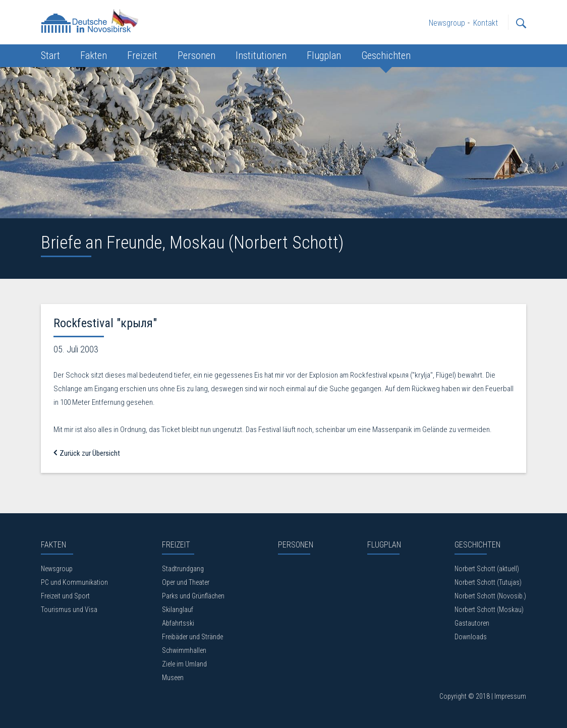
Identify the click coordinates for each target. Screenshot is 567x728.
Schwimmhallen (184, 650)
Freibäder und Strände (192, 637)
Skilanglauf (178, 610)
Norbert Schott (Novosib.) (490, 596)
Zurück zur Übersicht (87, 453)
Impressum (510, 696)
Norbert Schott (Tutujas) (488, 582)
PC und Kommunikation (74, 582)
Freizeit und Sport (65, 596)
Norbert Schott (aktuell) (487, 569)
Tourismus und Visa (69, 610)
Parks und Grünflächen (193, 596)
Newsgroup (57, 569)
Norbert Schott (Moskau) (489, 610)
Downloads (471, 637)
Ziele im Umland (184, 664)
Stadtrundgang (183, 569)
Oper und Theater (186, 582)
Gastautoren (472, 623)
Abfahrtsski (178, 623)
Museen (173, 678)
